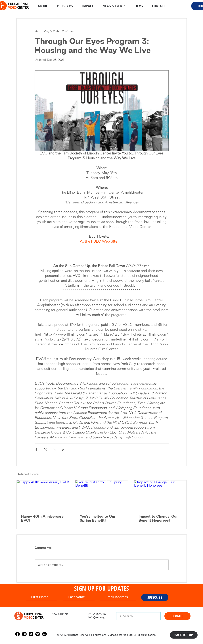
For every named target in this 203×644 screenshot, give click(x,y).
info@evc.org (96, 617)
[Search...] (138, 616)
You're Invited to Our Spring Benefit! (98, 518)
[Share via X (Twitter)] (45, 449)
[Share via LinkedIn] (54, 449)
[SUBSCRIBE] (155, 597)
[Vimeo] (38, 634)
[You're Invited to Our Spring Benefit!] (101, 495)
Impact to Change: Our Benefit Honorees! (158, 518)
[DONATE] (177, 616)
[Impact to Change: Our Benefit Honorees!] (160, 495)
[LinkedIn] (44, 634)
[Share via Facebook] (36, 449)
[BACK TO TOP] (184, 635)
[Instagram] (24, 634)
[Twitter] (31, 634)
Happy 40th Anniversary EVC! (42, 518)
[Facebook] (18, 634)
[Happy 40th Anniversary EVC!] (43, 495)
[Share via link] (63, 449)
